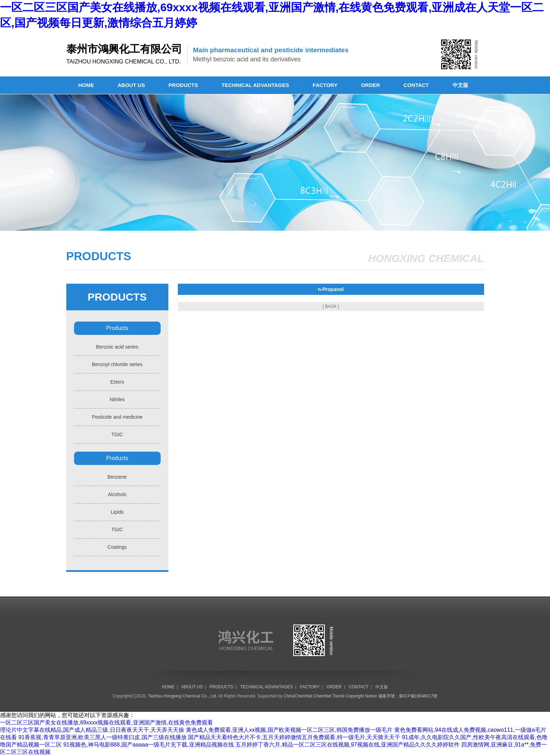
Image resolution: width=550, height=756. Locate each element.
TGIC (117, 434)
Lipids (117, 512)
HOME (86, 85)
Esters (117, 382)
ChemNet (323, 696)
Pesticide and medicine (117, 417)
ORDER (370, 85)
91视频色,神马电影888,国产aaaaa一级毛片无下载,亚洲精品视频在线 (148, 745)
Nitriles (117, 399)
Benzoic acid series (117, 347)
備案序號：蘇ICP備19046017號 (408, 696)
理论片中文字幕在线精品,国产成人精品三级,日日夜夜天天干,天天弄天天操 (92, 730)
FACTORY (325, 85)
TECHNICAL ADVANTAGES (256, 85)
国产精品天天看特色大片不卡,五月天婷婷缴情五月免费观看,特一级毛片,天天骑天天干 (294, 737)
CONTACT (416, 85)
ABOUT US (131, 85)
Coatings (117, 547)
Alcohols (117, 494)
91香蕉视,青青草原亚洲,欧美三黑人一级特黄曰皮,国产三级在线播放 (102, 737)
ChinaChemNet (298, 696)
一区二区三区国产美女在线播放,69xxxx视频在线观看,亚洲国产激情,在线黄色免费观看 (106, 723)
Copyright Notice (361, 696)
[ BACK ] (331, 306)
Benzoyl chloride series (117, 364)
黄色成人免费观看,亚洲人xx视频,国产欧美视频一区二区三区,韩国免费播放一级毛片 (289, 730)
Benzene (117, 477)
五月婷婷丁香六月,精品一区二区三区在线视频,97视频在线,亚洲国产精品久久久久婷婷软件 (347, 745)
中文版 (460, 85)
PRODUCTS (183, 85)
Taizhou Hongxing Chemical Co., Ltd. (183, 696)
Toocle (339, 696)
